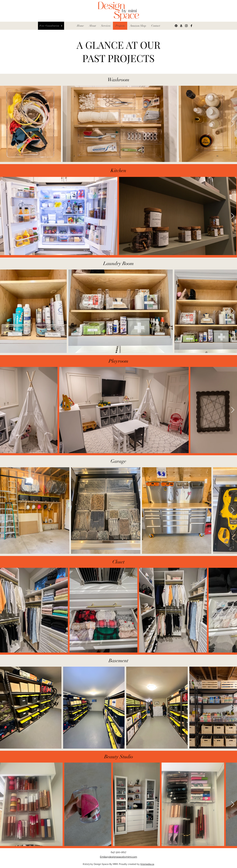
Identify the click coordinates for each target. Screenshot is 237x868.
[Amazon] (181, 26)
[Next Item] (233, 124)
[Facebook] (191, 26)
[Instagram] (186, 26)
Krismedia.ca (147, 864)
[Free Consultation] (51, 26)
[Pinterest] (176, 26)
